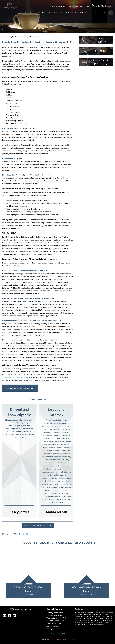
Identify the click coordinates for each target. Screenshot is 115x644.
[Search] (111, 13)
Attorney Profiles (40, 12)
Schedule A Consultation (20, 388)
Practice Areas (62, 12)
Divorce (9, 98)
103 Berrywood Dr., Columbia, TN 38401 (86, 587)
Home (25, 12)
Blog (88, 12)
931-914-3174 (104, 6)
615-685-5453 (28, 595)
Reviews (79, 12)
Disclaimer (61, 633)
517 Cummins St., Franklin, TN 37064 (28, 587)
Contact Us (99, 12)
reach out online (22, 377)
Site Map (51, 633)
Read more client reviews (38, 526)
